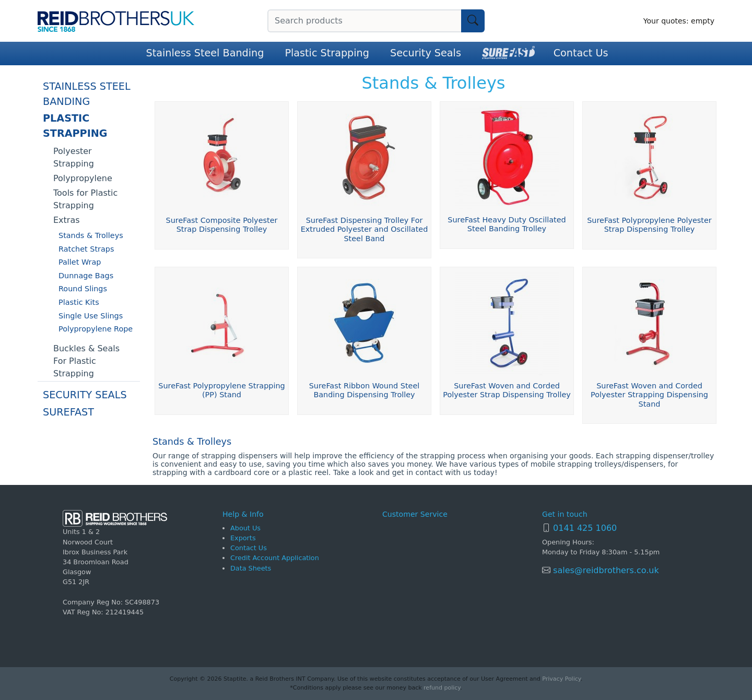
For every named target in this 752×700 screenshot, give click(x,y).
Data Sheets (251, 568)
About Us (245, 528)
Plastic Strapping (327, 53)
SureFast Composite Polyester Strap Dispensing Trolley (222, 225)
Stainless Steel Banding (205, 53)
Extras (67, 220)
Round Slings (83, 289)
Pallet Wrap (80, 262)
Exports (243, 538)
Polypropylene (83, 178)
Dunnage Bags (86, 276)
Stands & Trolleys (91, 235)
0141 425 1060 (585, 528)
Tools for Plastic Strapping (85, 199)
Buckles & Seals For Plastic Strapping (86, 361)
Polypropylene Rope (96, 329)
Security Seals (426, 53)
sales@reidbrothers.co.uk (605, 570)
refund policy (442, 688)
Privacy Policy (561, 679)
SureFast (68, 412)
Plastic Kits (79, 302)
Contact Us (581, 53)
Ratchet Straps (86, 249)
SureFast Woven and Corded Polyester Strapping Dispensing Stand (649, 395)
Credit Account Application (275, 558)
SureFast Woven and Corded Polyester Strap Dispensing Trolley (507, 390)
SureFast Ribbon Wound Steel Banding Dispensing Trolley (365, 390)
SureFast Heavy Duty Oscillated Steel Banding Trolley (507, 224)
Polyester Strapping (74, 157)
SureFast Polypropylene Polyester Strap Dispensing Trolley (649, 225)
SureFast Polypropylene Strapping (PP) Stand (221, 390)
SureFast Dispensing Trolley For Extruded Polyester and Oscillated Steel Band (365, 229)
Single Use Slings (91, 316)
